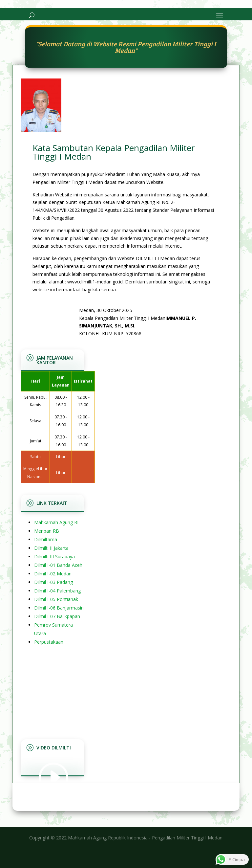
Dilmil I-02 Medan (53, 574)
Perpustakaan (49, 642)
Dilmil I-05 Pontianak (56, 599)
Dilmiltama (46, 539)
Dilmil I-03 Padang (53, 582)
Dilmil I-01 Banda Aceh (58, 565)
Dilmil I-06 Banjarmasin (59, 608)
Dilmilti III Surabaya (54, 556)
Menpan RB (47, 531)
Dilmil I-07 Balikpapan (57, 616)
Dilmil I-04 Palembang (57, 591)
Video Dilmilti (54, 748)
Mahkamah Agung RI (56, 522)
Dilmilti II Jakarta (51, 548)
